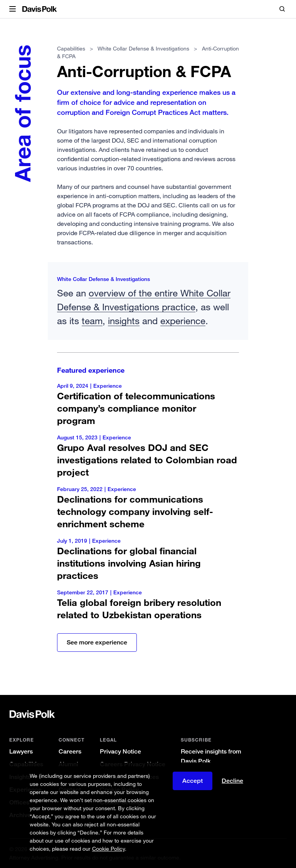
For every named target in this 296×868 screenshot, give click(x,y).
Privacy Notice (120, 751)
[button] (13, 9)
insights (124, 320)
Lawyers (21, 751)
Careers (70, 751)
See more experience (97, 642)
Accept (193, 781)
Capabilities (71, 48)
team (92, 320)
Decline (232, 781)
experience (183, 320)
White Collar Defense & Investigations (143, 48)
